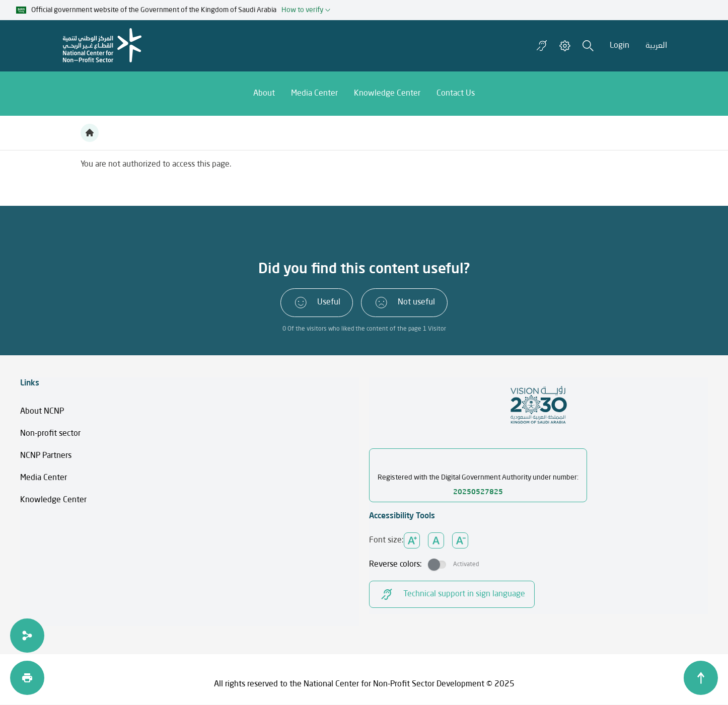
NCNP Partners (46, 456)
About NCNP (42, 412)
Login (620, 46)
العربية (656, 46)
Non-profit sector (50, 434)
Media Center (44, 478)
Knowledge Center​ (53, 500)
